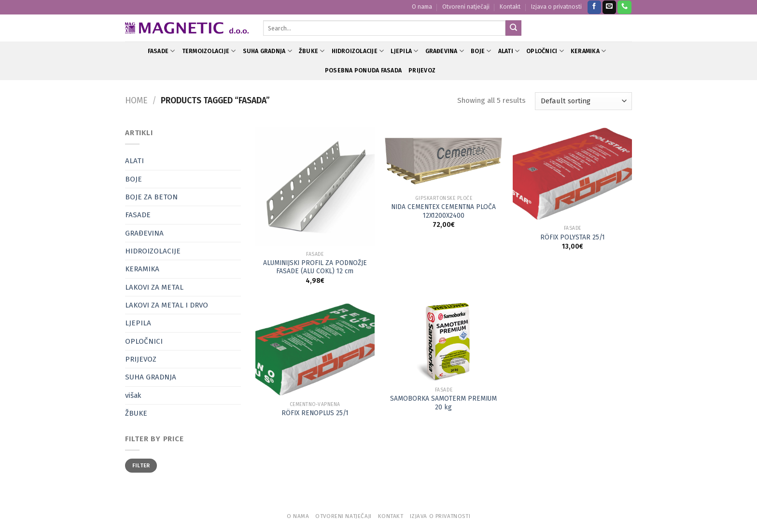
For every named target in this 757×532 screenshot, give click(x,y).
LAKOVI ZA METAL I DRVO (167, 305)
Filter (141, 465)
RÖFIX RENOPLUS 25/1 (315, 413)
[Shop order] (583, 101)
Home (136, 101)
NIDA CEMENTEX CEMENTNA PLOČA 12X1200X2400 (443, 211)
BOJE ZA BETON (151, 197)
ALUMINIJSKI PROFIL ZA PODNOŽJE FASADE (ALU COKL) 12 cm (315, 267)
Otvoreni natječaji (466, 7)
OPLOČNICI (545, 51)
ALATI (509, 51)
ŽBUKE (312, 51)
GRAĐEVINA (445, 51)
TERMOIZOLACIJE (209, 51)
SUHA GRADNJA (267, 51)
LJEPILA (404, 51)
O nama (422, 7)
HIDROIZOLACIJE (358, 51)
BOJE (481, 51)
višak (133, 395)
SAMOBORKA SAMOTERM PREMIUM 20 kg (443, 403)
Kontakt (510, 7)
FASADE (161, 51)
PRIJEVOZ (422, 70)
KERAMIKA (588, 51)
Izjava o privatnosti (556, 7)
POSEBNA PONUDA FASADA (363, 70)
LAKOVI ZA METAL (154, 287)
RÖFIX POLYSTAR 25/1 (573, 237)
